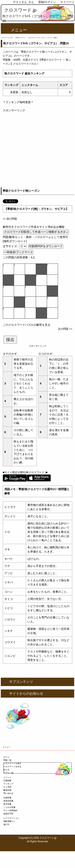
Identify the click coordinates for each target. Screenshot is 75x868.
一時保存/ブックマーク (18, 252)
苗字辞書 (7, 804)
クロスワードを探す (12, 763)
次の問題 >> (65, 329)
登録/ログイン (47, 2)
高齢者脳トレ (9, 821)
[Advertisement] (37, 150)
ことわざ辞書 (9, 807)
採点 (10, 340)
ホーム (6, 757)
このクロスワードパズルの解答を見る (27, 325)
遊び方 (6, 824)
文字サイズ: (11, 246)
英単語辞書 (8, 801)
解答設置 (7, 790)
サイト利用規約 (10, 810)
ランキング (8, 784)
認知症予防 (8, 814)
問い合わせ (8, 793)
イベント (7, 777)
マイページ (67, 2)
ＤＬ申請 (7, 787)
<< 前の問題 (10, 219)
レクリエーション (11, 818)
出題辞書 (7, 798)
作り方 (6, 770)
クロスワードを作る (12, 767)
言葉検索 (7, 781)
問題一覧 (7, 760)
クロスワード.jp (20, 10)
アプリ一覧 (8, 773)
